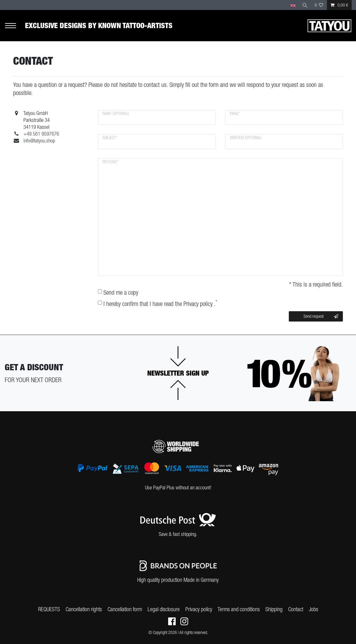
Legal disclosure (164, 609)
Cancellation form (125, 609)
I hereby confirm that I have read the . (160, 304)
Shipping (274, 609)
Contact (296, 609)
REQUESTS (49, 609)
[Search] (305, 5)
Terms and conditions (239, 609)
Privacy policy (199, 609)
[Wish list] (319, 5)
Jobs (313, 609)
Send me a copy (121, 292)
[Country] (293, 5)
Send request (321, 317)
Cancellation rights (84, 609)
